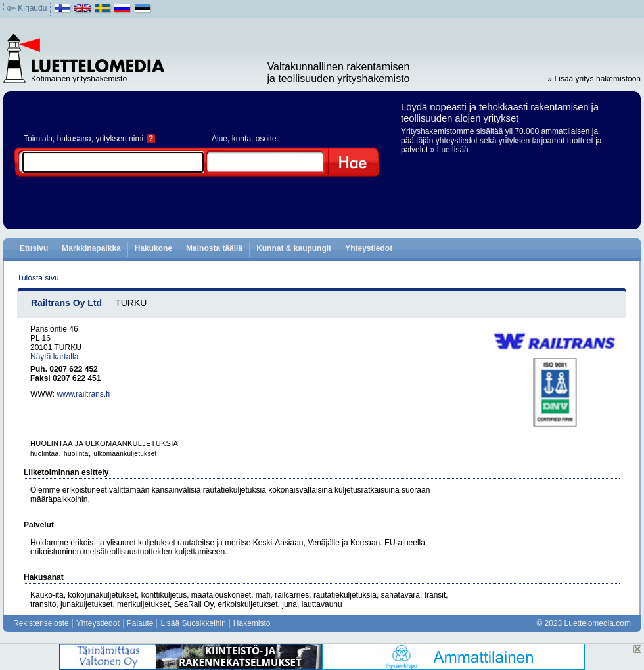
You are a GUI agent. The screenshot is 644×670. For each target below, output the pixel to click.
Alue (219, 139)
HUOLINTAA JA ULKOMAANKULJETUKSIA (104, 443)
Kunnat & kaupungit (294, 248)
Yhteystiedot (369, 248)
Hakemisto (252, 623)
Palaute (140, 623)
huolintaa (44, 454)
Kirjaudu (32, 8)
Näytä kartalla (54, 357)
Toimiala (38, 139)
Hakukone (153, 248)
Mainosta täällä (214, 248)
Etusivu (34, 248)
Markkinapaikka (91, 248)
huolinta (76, 454)
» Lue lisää (449, 150)
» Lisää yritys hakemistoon (594, 79)
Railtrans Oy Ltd (66, 303)
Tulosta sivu (38, 278)
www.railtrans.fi (83, 394)
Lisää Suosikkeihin (193, 623)
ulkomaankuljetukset (125, 454)
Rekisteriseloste (41, 623)
